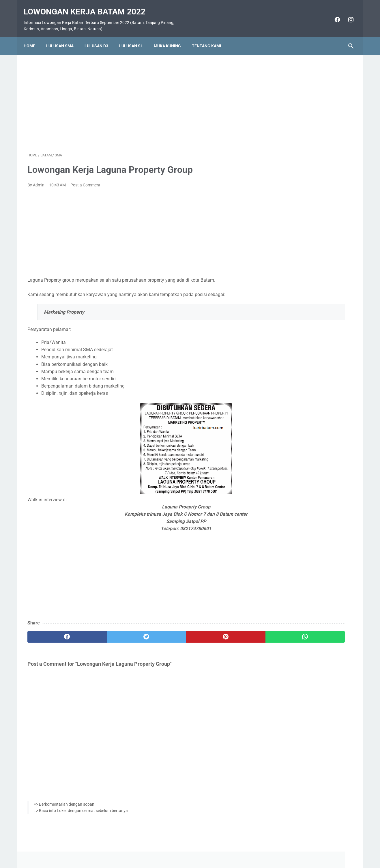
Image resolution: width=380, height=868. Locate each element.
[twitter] (109, 632)
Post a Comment (85, 179)
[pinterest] (164, 632)
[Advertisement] (136, 96)
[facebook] (333, 14)
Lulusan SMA (64, 37)
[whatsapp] (218, 632)
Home (33, 37)
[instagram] (347, 14)
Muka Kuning (171, 37)
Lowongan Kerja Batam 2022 (88, 6)
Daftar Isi (213, 847)
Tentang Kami (210, 37)
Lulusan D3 (100, 37)
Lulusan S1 (135, 37)
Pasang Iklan (187, 847)
